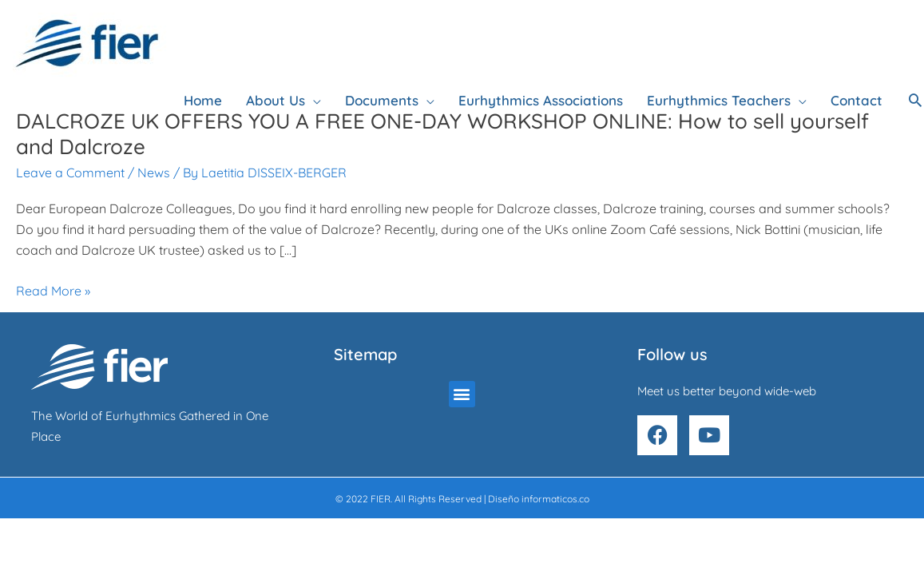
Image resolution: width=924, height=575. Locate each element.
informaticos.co (555, 499)
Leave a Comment (70, 172)
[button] (915, 100)
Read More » (53, 291)
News (154, 172)
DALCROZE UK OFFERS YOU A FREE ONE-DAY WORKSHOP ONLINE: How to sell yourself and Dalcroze (442, 134)
